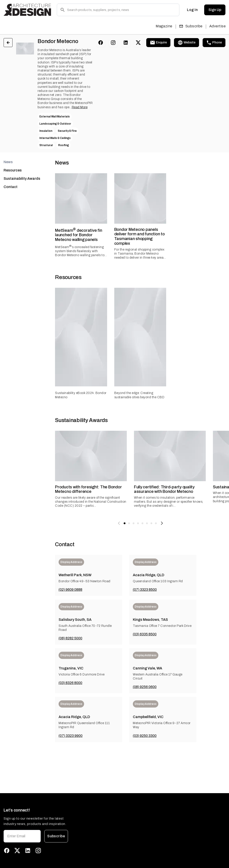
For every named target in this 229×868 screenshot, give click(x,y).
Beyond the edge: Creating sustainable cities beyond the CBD (139, 395)
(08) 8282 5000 (70, 638)
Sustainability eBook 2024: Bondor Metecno (81, 395)
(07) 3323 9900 (71, 736)
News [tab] (8, 162)
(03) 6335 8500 (145, 634)
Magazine (164, 26)
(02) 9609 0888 (70, 590)
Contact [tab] (11, 187)
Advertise (217, 26)
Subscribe (191, 26)
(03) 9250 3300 (145, 736)
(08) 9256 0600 (145, 687)
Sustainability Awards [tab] (22, 179)
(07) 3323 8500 (145, 590)
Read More (80, 107)
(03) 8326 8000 (70, 683)
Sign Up (215, 10)
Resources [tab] (13, 170)
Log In (192, 10)
